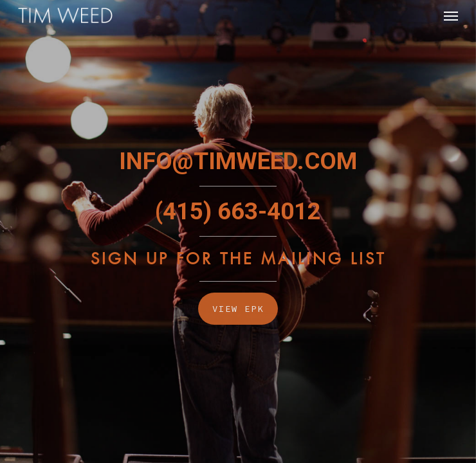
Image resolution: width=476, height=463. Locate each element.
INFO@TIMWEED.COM (238, 161)
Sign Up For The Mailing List (238, 259)
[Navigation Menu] (451, 15)
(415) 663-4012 (238, 211)
